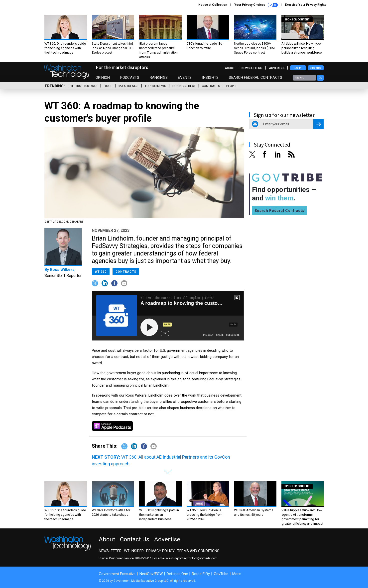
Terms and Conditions (198, 551)
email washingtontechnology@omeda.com (188, 558)
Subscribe (316, 68)
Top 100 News (155, 86)
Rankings (159, 78)
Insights (210, 78)
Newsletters (252, 68)
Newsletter (110, 551)
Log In (298, 68)
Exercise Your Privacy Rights (306, 5)
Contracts (211, 86)
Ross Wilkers (62, 270)
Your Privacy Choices (256, 5)
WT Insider (134, 551)
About (230, 68)
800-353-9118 (144, 558)
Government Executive (117, 574)
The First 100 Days (83, 86)
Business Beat (184, 86)
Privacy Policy (160, 551)
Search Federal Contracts (255, 78)
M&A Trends (128, 86)
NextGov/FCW (151, 574)
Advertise (277, 68)
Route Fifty (201, 574)
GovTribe (221, 574)
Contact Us (135, 539)
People (232, 86)
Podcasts (130, 78)
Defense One (177, 574)
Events (185, 78)
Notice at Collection (213, 5)
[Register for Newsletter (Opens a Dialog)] (318, 124)
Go (320, 78)
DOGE (108, 86)
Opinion (103, 78)
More (237, 574)
